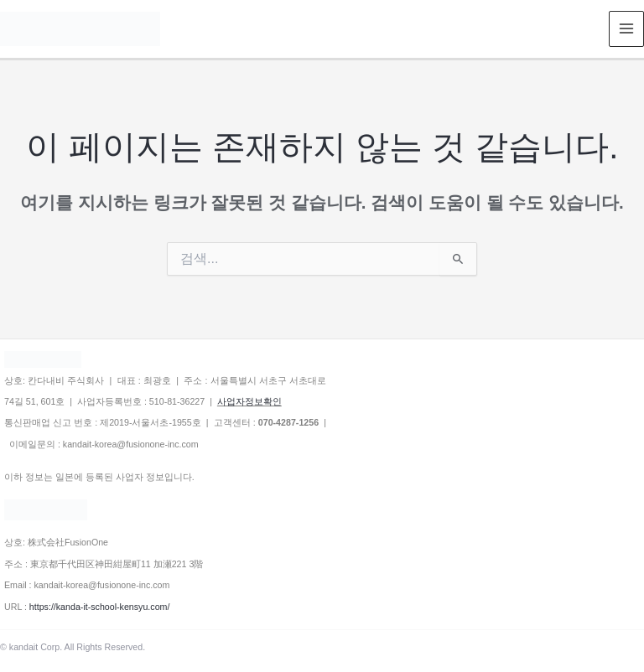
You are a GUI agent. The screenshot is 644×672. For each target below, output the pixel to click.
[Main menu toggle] (627, 29)
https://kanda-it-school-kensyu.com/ (100, 607)
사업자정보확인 (249, 401)
